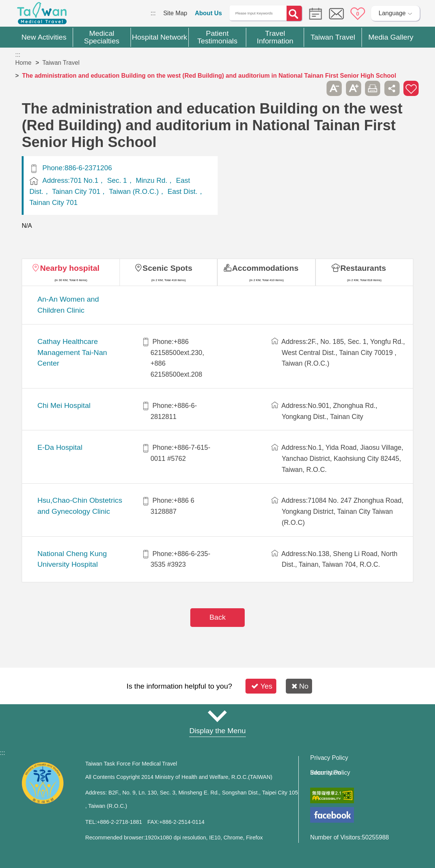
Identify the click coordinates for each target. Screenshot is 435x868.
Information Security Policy (330, 773)
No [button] (300, 686)
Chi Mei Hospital (64, 405)
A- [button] (334, 88)
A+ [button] (354, 88)
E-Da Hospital (60, 447)
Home (23, 63)
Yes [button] (262, 686)
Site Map (175, 13)
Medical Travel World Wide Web (42, 15)
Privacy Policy (329, 758)
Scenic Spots (168, 268)
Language (392, 13)
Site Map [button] (218, 716)
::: (153, 13)
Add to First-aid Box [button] (411, 88)
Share (392, 88)
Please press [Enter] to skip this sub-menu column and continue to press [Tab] (315, 88)
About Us (208, 13)
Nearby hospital (70, 268)
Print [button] (373, 88)
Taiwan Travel (61, 63)
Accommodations (265, 268)
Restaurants (363, 268)
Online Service (336, 14)
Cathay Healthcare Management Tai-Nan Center (72, 352)
